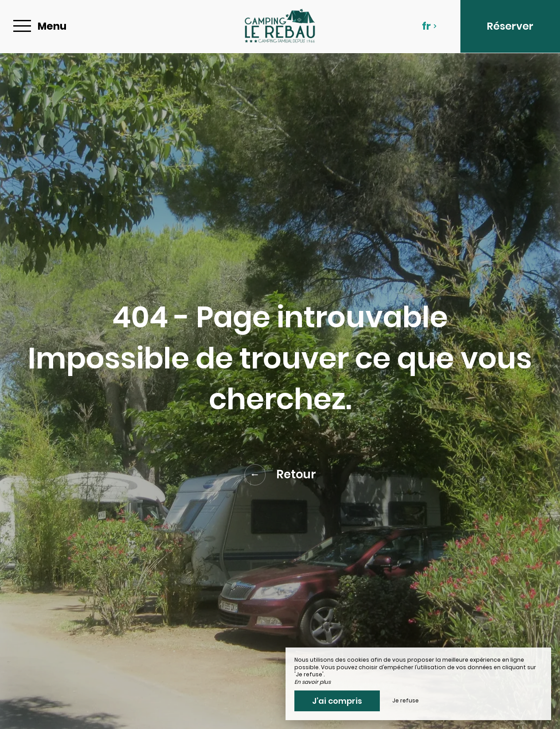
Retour (280, 475)
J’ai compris (337, 701)
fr (429, 26)
